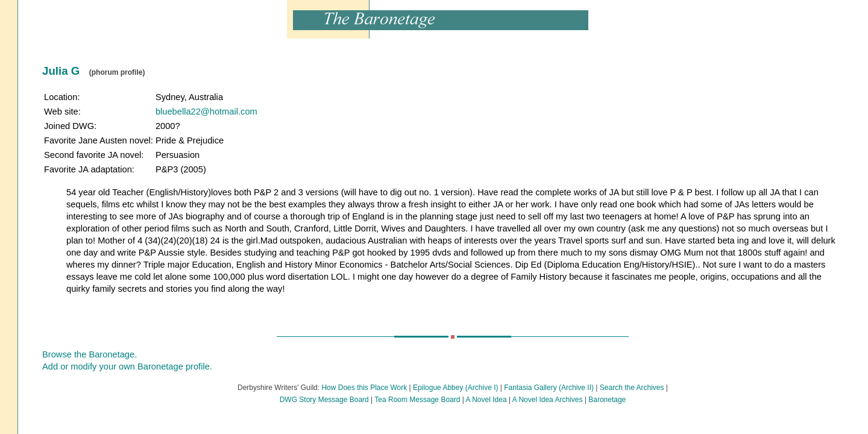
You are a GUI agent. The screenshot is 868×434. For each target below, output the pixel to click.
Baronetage (607, 400)
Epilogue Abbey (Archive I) (455, 388)
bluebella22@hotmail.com (206, 112)
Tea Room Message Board (417, 400)
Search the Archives (632, 388)
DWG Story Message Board (324, 400)
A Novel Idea (486, 400)
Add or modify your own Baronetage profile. (127, 366)
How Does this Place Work (364, 388)
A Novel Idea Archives (548, 400)
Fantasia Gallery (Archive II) (549, 388)
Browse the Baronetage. (90, 354)
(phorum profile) (117, 72)
